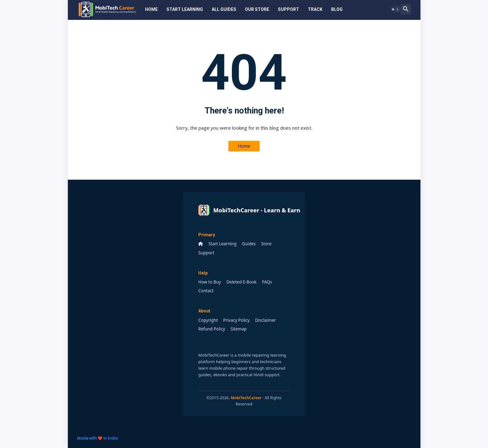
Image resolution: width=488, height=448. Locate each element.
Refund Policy (212, 329)
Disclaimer (266, 320)
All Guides (224, 9)
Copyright (208, 320)
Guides (249, 244)
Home (151, 9)
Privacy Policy (236, 320)
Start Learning (185, 9)
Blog (337, 9)
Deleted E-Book (241, 282)
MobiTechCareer (246, 398)
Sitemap (239, 329)
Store (266, 244)
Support (289, 9)
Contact (206, 291)
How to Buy (210, 282)
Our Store (257, 9)
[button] (395, 9)
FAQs (267, 282)
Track (315, 9)
